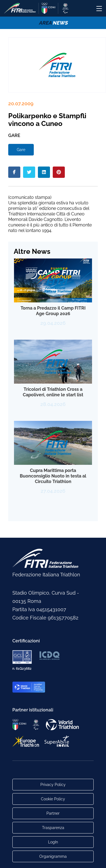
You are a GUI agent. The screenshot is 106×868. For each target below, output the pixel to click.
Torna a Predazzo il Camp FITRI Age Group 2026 (53, 311)
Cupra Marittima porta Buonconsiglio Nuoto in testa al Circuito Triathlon (53, 476)
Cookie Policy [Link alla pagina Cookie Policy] (53, 799)
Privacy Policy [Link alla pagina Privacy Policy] (53, 785)
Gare (21, 150)
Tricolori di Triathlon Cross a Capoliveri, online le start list (53, 392)
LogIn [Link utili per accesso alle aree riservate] (53, 842)
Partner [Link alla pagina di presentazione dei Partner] (53, 813)
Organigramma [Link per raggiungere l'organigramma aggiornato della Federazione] (53, 856)
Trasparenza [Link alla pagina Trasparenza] (53, 828)
